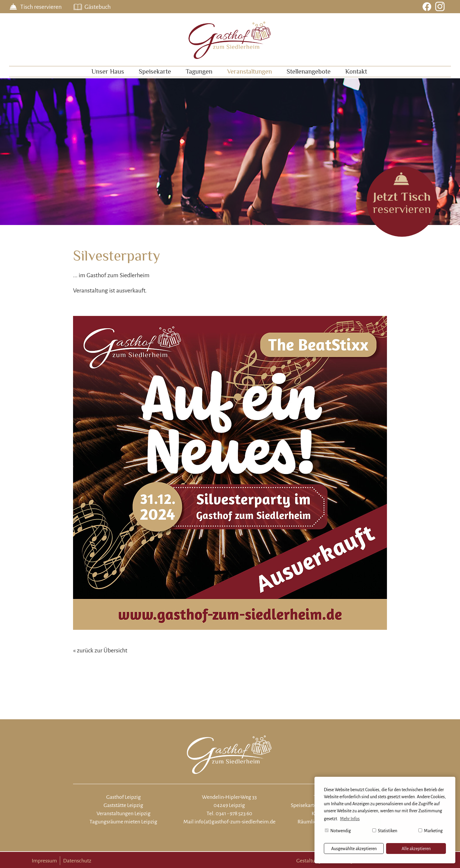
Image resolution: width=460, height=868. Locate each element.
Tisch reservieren (41, 7)
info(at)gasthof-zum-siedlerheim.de (235, 822)
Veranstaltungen (250, 71)
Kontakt (356, 71)
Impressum (44, 861)
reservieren (402, 203)
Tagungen (199, 71)
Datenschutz (77, 861)
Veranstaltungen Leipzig (124, 813)
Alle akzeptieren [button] (416, 849)
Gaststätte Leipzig (123, 805)
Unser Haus (108, 71)
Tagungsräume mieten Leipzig (123, 822)
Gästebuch (98, 7)
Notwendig (338, 831)
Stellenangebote (309, 71)
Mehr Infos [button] (350, 819)
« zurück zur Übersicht (100, 650)
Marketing (431, 831)
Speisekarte (155, 71)
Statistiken (385, 831)
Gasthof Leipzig (124, 797)
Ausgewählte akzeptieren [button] (354, 849)
